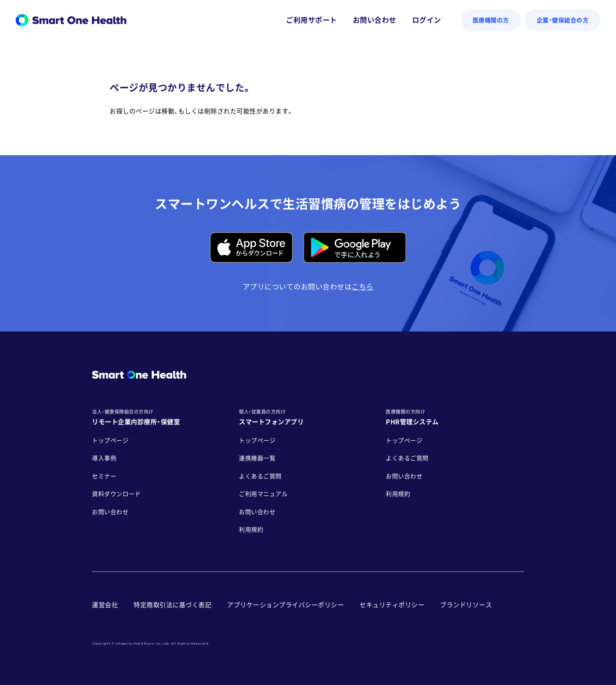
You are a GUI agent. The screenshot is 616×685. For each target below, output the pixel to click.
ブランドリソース (466, 605)
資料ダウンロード (116, 494)
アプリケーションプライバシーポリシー (285, 605)
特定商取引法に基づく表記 (172, 605)
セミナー (104, 476)
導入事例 (104, 458)
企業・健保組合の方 (563, 20)
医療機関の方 (491, 20)
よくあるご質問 (260, 476)
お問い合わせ (375, 20)
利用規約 (251, 530)
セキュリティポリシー (392, 605)
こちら (363, 287)
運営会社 (105, 605)
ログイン (427, 20)
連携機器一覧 (257, 458)
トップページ (110, 440)
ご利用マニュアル (263, 494)
